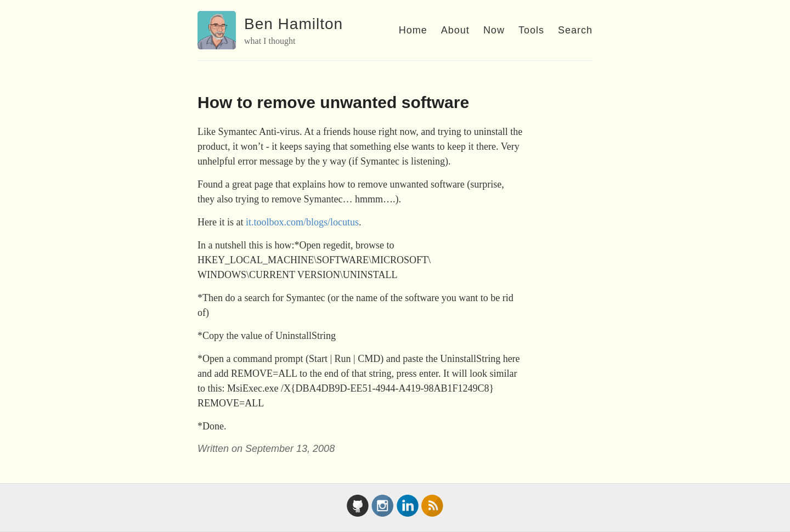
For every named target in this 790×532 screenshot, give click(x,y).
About (455, 30)
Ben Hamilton (294, 24)
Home (413, 30)
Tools (531, 30)
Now (494, 30)
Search (575, 30)
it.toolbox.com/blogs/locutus (302, 222)
